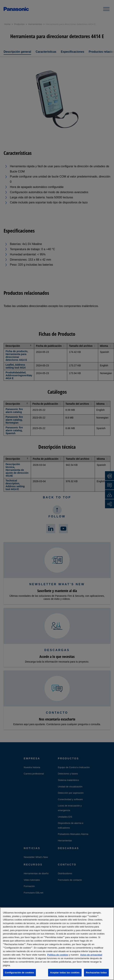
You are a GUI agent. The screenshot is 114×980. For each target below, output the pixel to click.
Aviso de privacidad (91, 955)
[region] (57, 944)
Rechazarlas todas (96, 973)
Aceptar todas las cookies (65, 973)
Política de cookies (58, 955)
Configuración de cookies (19, 973)
